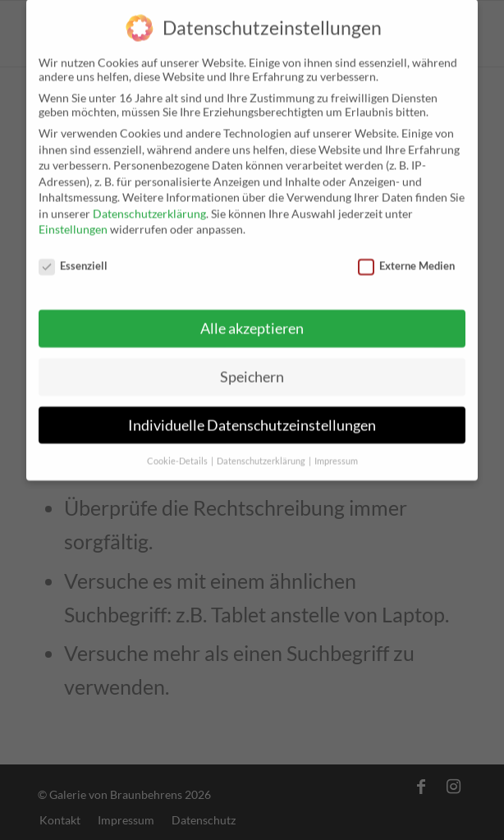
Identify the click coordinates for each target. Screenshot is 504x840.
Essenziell (73, 252)
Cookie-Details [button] (178, 448)
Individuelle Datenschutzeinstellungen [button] (252, 412)
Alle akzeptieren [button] (252, 315)
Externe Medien (406, 252)
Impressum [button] (336, 448)
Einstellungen (73, 216)
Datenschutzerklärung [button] (262, 448)
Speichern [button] (252, 363)
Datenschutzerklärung (149, 200)
